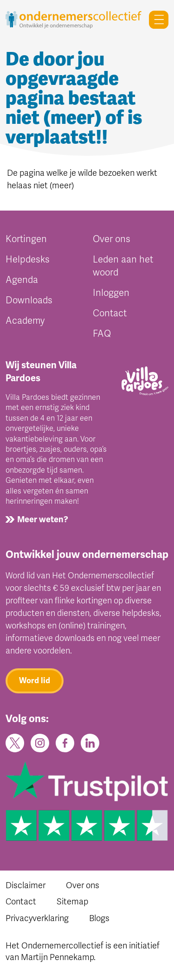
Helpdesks (28, 259)
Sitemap (72, 902)
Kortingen (26, 239)
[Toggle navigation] (155, 20)
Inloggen (111, 293)
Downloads (29, 300)
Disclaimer (26, 885)
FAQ (102, 334)
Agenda (22, 280)
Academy (25, 321)
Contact (110, 313)
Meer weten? (43, 519)
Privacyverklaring (37, 918)
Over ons (112, 239)
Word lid (35, 681)
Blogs (99, 918)
